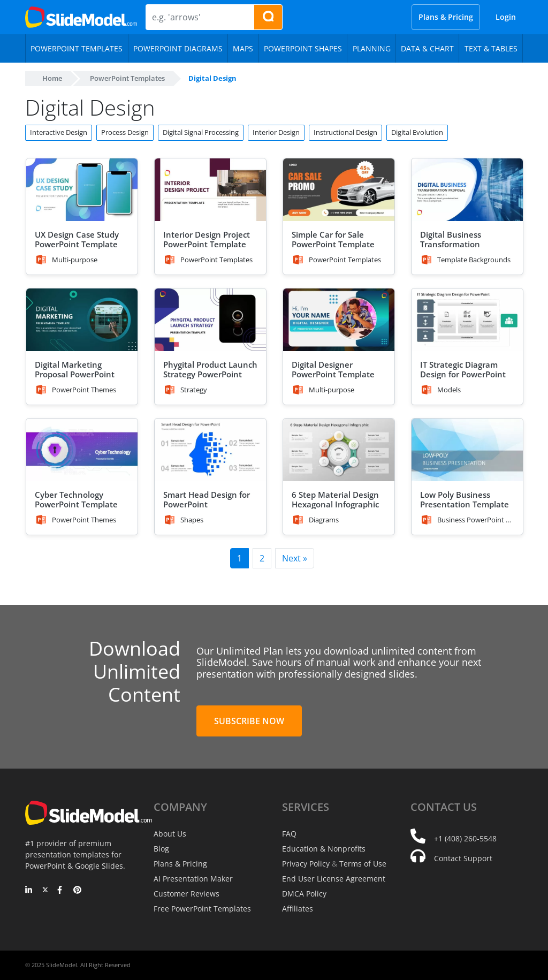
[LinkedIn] (29, 891)
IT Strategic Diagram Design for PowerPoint (463, 369)
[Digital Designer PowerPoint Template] (339, 320)
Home (52, 78)
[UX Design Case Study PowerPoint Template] (82, 190)
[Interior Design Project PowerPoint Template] (210, 190)
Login (506, 17)
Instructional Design (345, 132)
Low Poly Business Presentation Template (465, 499)
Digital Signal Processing (201, 132)
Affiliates (298, 909)
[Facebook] (61, 891)
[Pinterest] (77, 891)
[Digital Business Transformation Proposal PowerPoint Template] (467, 190)
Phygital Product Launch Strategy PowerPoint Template (210, 374)
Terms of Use (363, 864)
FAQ (289, 834)
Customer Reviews (187, 894)
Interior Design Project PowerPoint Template (207, 239)
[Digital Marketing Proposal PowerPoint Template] (82, 320)
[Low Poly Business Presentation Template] (467, 450)
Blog (161, 849)
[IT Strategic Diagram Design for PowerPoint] (467, 320)
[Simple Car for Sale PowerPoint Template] (339, 190)
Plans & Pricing (446, 17)
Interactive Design (59, 132)
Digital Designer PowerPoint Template (333, 369)
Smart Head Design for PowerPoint (207, 499)
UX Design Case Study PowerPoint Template (77, 239)
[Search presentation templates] (268, 17)
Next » (295, 558)
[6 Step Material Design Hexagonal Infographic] (339, 450)
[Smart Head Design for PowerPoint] (210, 450)
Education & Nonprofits (324, 849)
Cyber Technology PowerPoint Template (76, 499)
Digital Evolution (417, 132)
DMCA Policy (304, 894)
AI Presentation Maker (193, 879)
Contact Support (463, 858)
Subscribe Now (249, 721)
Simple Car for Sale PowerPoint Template (333, 239)
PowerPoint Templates (127, 78)
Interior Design (276, 132)
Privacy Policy (306, 864)
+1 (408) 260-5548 (465, 838)
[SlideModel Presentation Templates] (81, 17)
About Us (170, 834)
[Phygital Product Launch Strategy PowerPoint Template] (210, 320)
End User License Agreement (334, 879)
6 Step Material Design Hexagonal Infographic (335, 499)
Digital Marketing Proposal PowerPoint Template (75, 374)
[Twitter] (45, 891)
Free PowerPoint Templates (202, 909)
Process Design (125, 132)
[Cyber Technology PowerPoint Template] (82, 450)
